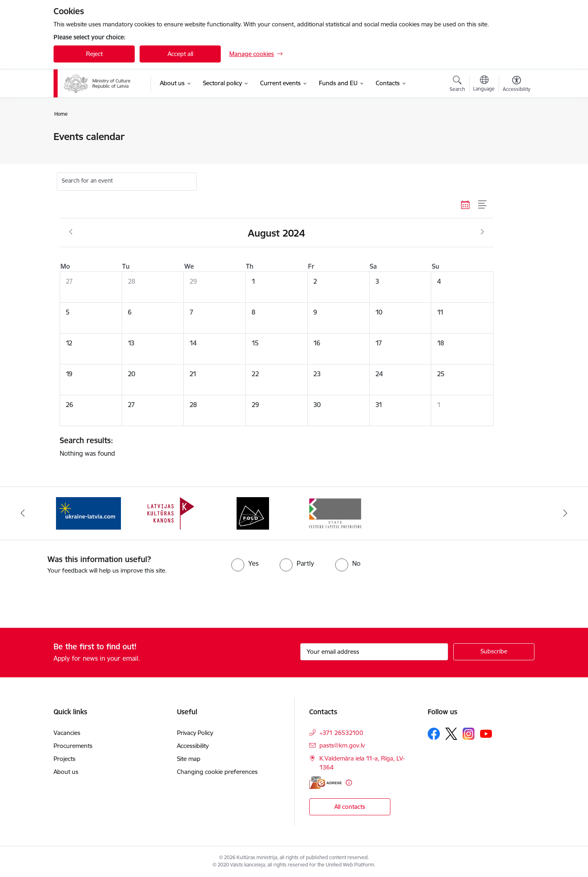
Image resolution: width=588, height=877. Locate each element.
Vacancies (67, 733)
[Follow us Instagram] (469, 734)
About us (66, 772)
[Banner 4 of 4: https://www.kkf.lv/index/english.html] (335, 513)
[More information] (349, 783)
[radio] (245, 563)
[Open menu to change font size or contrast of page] (517, 85)
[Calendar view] (465, 205)
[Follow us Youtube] (486, 733)
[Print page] (515, 133)
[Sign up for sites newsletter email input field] (374, 652)
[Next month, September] (482, 232)
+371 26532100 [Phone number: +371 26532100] (341, 733)
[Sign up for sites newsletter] (494, 652)
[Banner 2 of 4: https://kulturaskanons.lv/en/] (171, 513)
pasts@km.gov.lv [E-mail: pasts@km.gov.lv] (342, 745)
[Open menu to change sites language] (484, 84)
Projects (65, 759)
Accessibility (194, 746)
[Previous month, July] (71, 232)
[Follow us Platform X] (451, 734)
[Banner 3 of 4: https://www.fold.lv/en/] (253, 513)
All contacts (350, 807)
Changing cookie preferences (217, 772)
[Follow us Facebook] (434, 734)
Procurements (73, 746)
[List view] (483, 205)
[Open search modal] (457, 85)
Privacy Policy (195, 733)
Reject (94, 54)
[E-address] (325, 783)
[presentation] (68, 598)
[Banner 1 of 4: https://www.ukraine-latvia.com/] (88, 513)
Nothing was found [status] (274, 446)
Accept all (180, 54)
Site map (189, 759)
